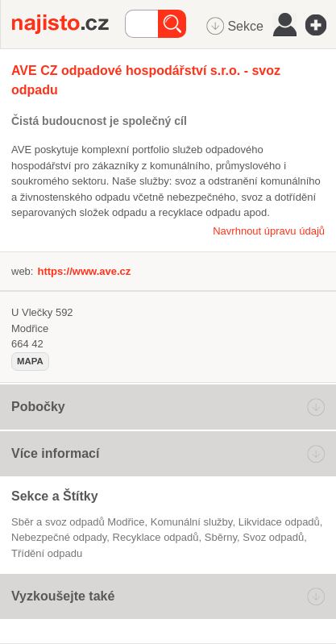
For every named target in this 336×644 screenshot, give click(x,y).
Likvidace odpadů (279, 522)
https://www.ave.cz (84, 271)
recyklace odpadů (156, 537)
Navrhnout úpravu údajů (269, 231)
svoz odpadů (273, 537)
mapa (30, 361)
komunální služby (192, 522)
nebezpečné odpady (59, 537)
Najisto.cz (68, 24)
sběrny (221, 537)
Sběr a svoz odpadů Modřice (78, 522)
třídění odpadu (47, 553)
